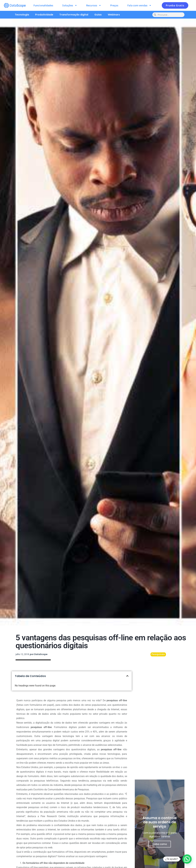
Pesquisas (158, 654)
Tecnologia (22, 15)
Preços (114, 5)
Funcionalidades (43, 5)
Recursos (94, 5)
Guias (98, 15)
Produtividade (44, 15)
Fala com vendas (139, 5)
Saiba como (160, 844)
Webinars (114, 15)
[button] (127, 676)
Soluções (70, 5)
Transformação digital (74, 15)
